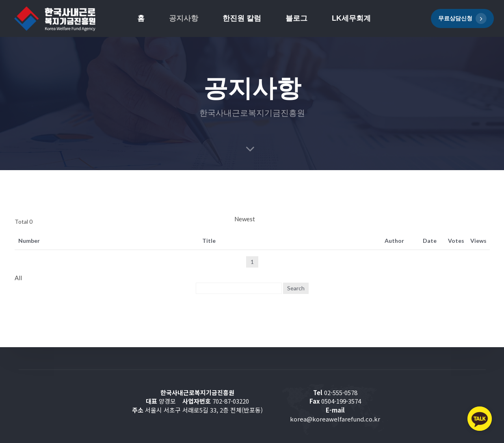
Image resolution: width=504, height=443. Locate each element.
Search (296, 288)
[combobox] (362, 219)
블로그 (296, 18)
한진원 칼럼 (242, 18)
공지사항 (184, 18)
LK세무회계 (351, 18)
